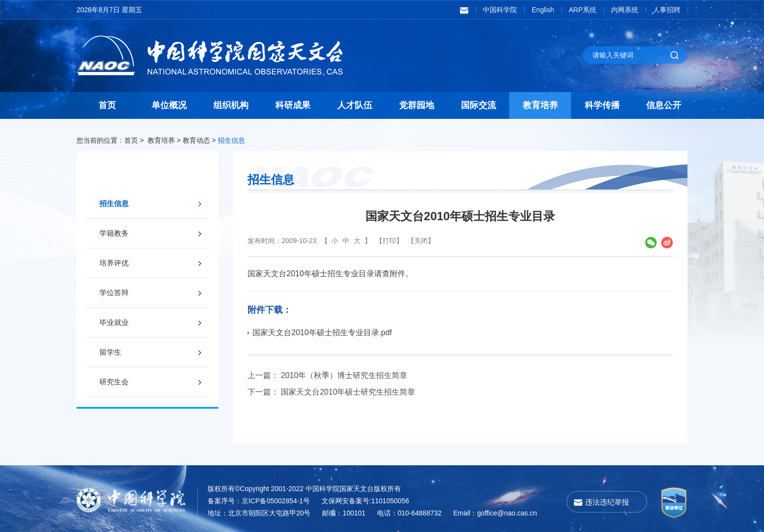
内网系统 (625, 10)
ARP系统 (583, 10)
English (543, 10)
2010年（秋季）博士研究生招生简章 (344, 375)
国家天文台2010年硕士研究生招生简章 (348, 392)
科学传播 (602, 105)
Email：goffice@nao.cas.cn (495, 513)
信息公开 (664, 105)
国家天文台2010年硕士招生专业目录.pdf (320, 332)
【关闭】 (421, 241)
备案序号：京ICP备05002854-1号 (259, 501)
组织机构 (231, 105)
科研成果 (293, 105)
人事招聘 (667, 10)
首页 (107, 105)
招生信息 (231, 140)
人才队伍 (355, 105)
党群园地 (417, 105)
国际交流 (478, 105)
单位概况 (169, 105)
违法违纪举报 (607, 502)
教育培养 (540, 105)
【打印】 (389, 241)
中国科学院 (500, 10)
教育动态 (196, 140)
